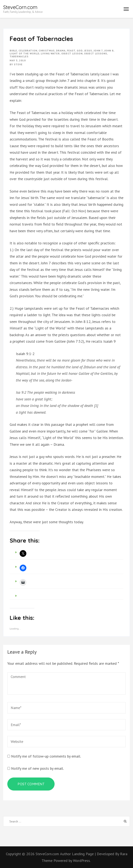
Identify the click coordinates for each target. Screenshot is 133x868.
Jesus (88, 50)
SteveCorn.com (20, 7)
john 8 (109, 50)
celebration (28, 50)
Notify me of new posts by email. (37, 768)
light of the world (24, 53)
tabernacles (19, 56)
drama (61, 50)
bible (13, 50)
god (80, 50)
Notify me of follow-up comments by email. (46, 756)
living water (50, 53)
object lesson (72, 53)
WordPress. (82, 861)
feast (71, 50)
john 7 (98, 50)
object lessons (96, 53)
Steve (18, 64)
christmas (47, 50)
